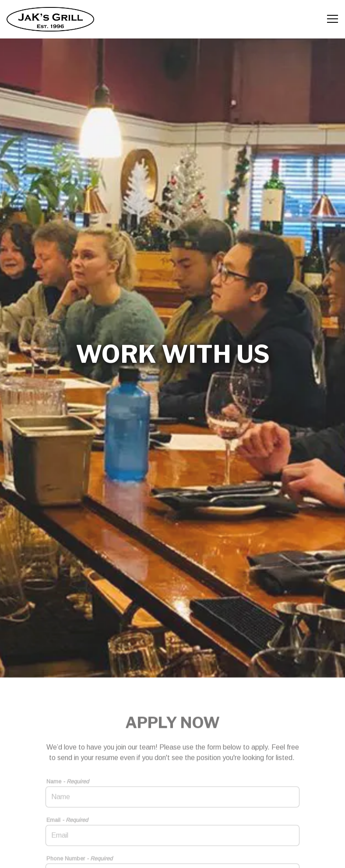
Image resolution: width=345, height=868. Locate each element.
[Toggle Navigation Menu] (333, 19)
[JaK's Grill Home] (50, 19)
